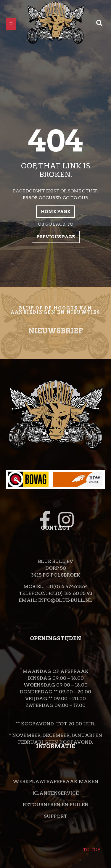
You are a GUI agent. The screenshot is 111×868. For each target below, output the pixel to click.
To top (91, 846)
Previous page (56, 237)
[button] (11, 24)
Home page (55, 212)
